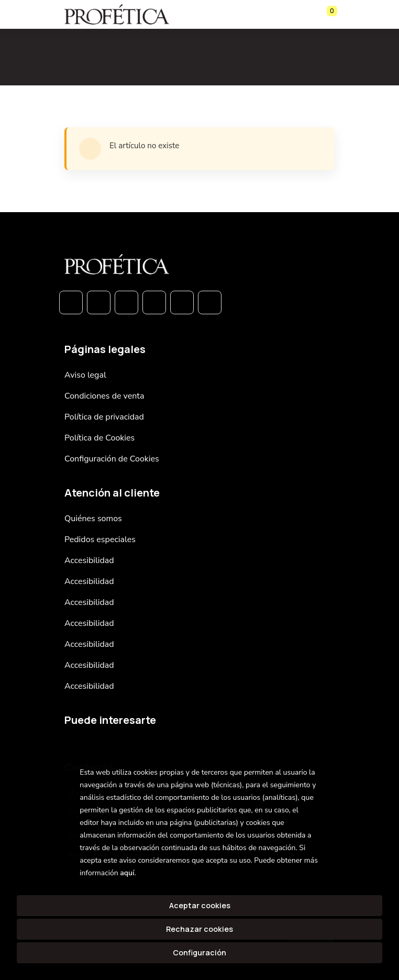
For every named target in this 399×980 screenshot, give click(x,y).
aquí (127, 873)
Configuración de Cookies (112, 459)
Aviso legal (85, 375)
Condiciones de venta (104, 396)
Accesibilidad (89, 560)
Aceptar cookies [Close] (200, 905)
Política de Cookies (99, 438)
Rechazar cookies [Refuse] (199, 929)
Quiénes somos (93, 519)
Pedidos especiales (100, 539)
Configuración (199, 953)
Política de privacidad (104, 417)
